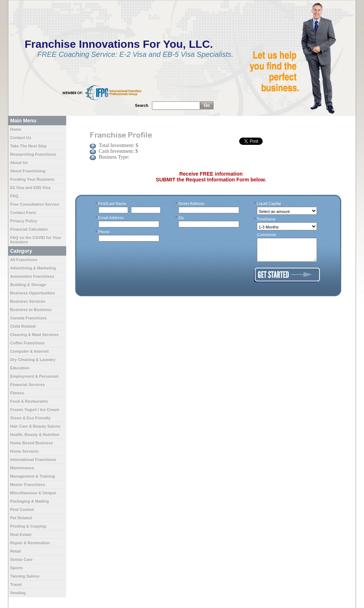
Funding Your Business (32, 179)
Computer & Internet (29, 351)
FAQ (14, 196)
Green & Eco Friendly (30, 418)
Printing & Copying (28, 526)
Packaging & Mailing (29, 501)
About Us (19, 163)
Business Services (28, 301)
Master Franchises (28, 485)
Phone (104, 232)
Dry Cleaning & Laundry (33, 360)
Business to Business (31, 310)
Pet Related (21, 518)
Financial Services (27, 385)
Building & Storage (28, 285)
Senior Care (21, 559)
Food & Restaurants (29, 401)
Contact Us (21, 138)
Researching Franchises (33, 154)
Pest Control (22, 510)
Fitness (17, 393)
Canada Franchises (28, 318)
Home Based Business (32, 443)
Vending (18, 593)
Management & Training (33, 476)
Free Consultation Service (35, 204)
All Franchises (24, 260)
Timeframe (266, 219)
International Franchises (33, 460)
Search (142, 105)
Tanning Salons (25, 576)
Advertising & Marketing (33, 268)
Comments (266, 235)
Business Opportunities (33, 293)
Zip (181, 218)
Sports (16, 568)
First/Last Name (112, 204)
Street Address (191, 204)
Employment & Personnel (34, 376)
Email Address (111, 218)
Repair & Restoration (30, 543)
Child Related (23, 326)
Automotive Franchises (32, 276)
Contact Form (23, 213)
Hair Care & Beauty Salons (35, 426)
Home (16, 129)
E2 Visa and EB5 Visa (30, 188)
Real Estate (21, 534)
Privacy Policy (24, 221)
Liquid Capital (269, 204)
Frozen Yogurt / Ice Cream (35, 410)
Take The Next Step (28, 146)
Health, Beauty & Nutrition (35, 435)
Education (20, 368)
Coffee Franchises (27, 343)
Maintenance (22, 468)
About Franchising (28, 171)
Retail (16, 551)
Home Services (24, 451)
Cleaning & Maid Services (34, 335)
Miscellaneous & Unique (33, 493)
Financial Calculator (29, 229)
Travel (16, 584)
